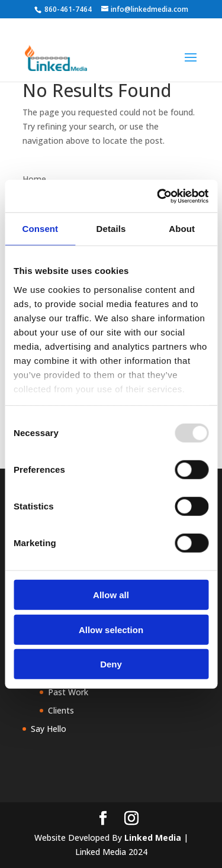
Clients (61, 710)
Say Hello (49, 729)
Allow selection (111, 629)
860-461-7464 (68, 9)
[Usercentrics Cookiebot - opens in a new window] (158, 196)
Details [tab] (111, 229)
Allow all (111, 595)
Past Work (68, 692)
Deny (111, 664)
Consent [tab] (40, 229)
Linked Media (153, 838)
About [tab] (182, 229)
